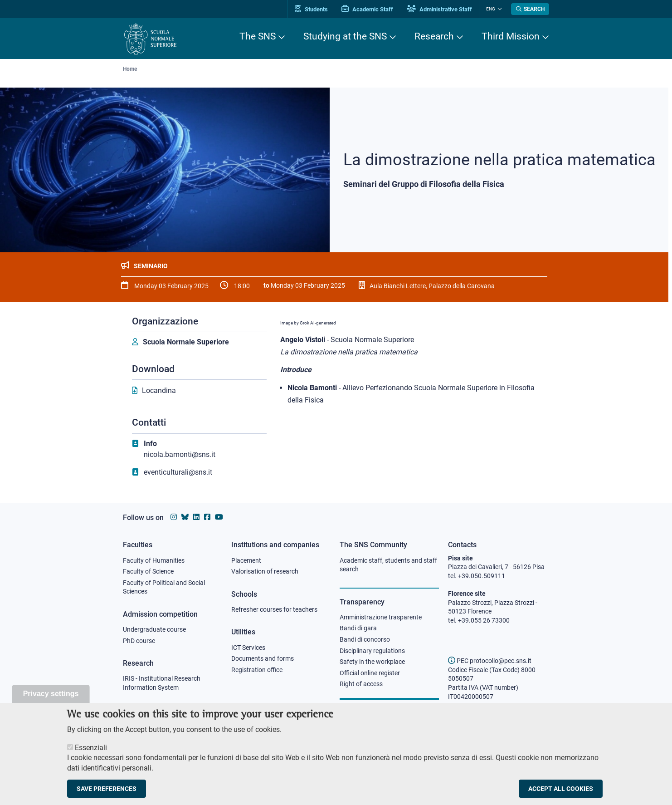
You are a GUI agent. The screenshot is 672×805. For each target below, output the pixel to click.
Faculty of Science (148, 571)
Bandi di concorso (365, 639)
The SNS (258, 36)
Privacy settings (51, 694)
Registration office (257, 670)
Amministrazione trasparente (381, 617)
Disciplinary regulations (372, 651)
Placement (246, 560)
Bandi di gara (358, 628)
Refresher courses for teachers (274, 609)
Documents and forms (263, 658)
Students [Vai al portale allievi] (311, 9)
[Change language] (499, 9)
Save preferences (107, 789)
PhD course (139, 641)
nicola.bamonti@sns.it (180, 454)
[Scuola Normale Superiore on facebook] (207, 517)
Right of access (361, 684)
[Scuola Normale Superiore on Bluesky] (185, 517)
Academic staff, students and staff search (388, 565)
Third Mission (511, 36)
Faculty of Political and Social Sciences (164, 587)
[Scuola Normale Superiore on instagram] (174, 517)
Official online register (370, 673)
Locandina (159, 390)
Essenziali (91, 748)
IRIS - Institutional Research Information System (162, 683)
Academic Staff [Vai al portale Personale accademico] (367, 9)
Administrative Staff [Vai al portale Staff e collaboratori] (439, 9)
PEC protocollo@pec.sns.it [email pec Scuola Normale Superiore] (490, 661)
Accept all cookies (561, 789)
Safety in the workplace (372, 662)
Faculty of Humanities (154, 560)
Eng (491, 9)
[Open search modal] (530, 9)
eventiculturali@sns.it (178, 472)
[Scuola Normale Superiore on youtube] (219, 517)
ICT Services (248, 648)
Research (434, 36)
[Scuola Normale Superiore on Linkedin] (196, 517)
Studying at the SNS (345, 36)
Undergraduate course (154, 629)
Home (130, 69)
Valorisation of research (265, 571)
